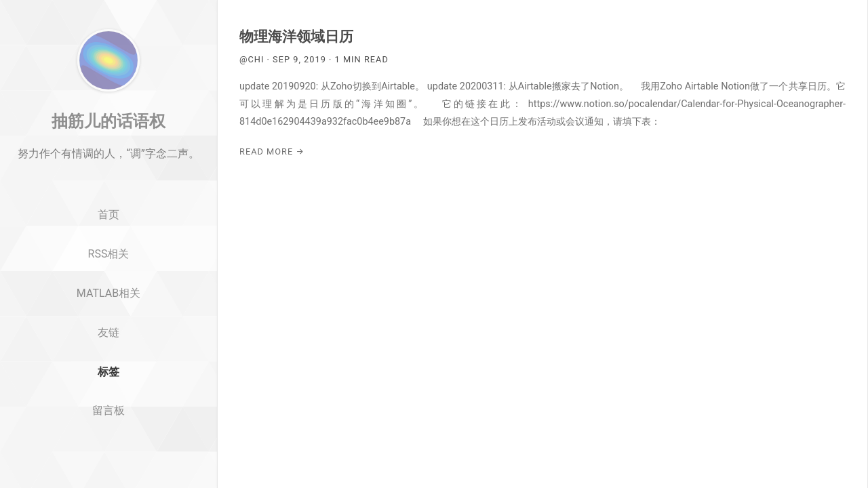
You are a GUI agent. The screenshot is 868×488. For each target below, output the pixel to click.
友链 (108, 376)
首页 (108, 259)
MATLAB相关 (108, 337)
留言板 (108, 454)
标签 (108, 415)
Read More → (272, 151)
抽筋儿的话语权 (108, 165)
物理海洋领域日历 (296, 37)
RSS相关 (109, 297)
